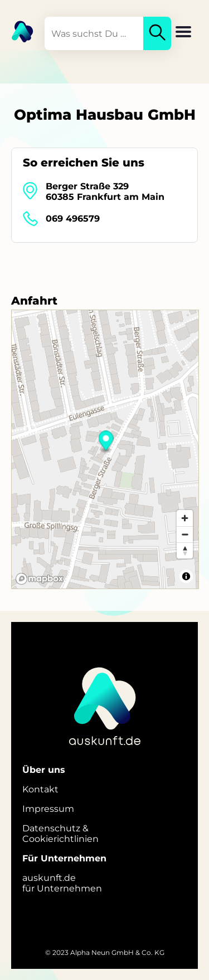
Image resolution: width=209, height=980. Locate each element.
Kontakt (40, 789)
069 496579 (73, 219)
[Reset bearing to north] (185, 550)
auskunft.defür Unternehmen (62, 883)
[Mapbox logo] (40, 579)
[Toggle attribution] (186, 576)
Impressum (48, 809)
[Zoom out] (185, 534)
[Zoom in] (185, 518)
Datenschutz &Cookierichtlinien (60, 834)
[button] (183, 33)
